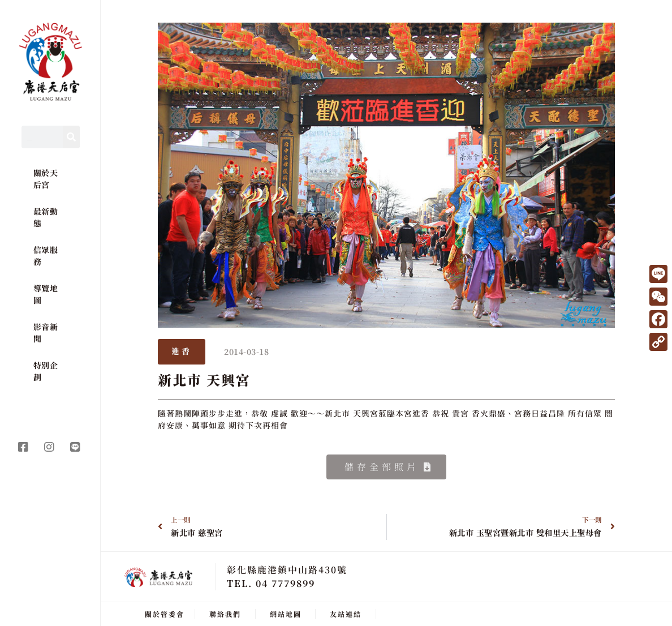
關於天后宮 (46, 179)
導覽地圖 (46, 294)
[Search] (71, 137)
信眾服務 (46, 256)
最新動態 (46, 217)
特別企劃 (46, 371)
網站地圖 (286, 613)
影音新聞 (46, 333)
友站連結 (346, 613)
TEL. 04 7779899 (271, 583)
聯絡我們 (225, 613)
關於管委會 (165, 613)
